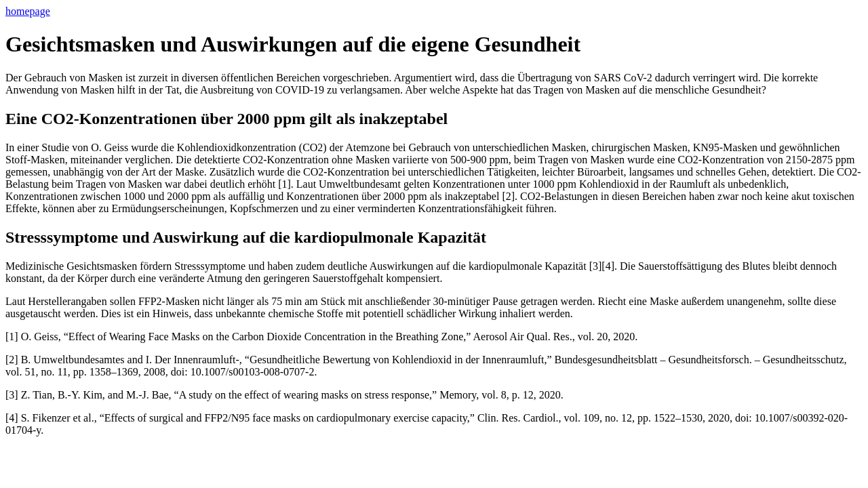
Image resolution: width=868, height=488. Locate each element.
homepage (28, 11)
